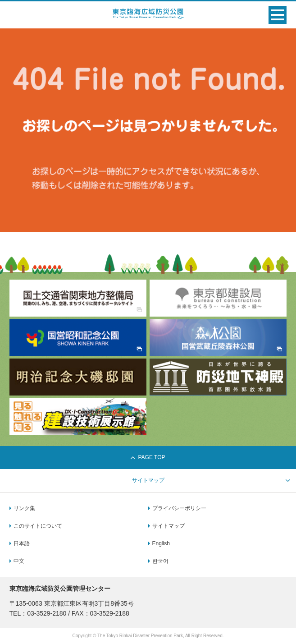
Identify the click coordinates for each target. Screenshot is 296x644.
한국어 (160, 561)
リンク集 (24, 508)
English (161, 543)
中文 (19, 561)
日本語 (22, 543)
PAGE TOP (148, 457)
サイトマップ (168, 526)
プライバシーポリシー (179, 508)
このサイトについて (38, 526)
